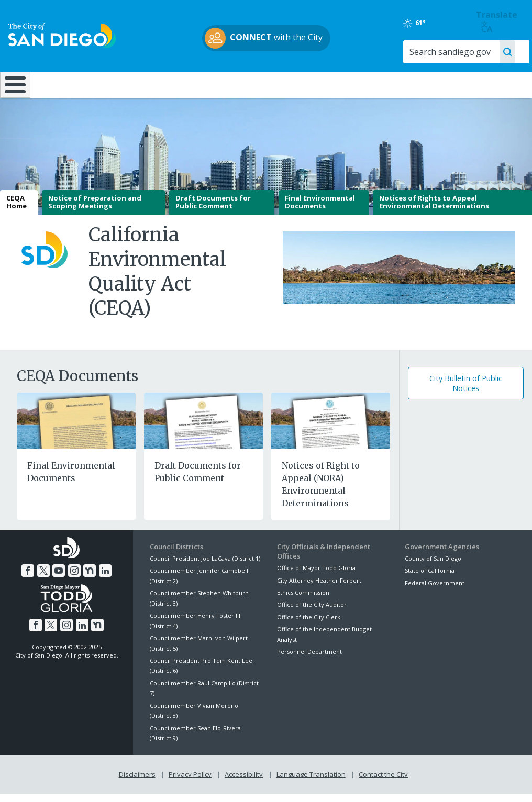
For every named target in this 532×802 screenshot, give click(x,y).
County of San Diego (433, 566)
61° (414, 23)
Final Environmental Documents (320, 209)
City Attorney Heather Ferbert (319, 588)
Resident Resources (148, 84)
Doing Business (229, 84)
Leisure (67, 84)
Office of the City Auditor (312, 612)
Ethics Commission (303, 600)
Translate (497, 21)
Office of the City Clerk (309, 624)
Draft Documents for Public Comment (213, 209)
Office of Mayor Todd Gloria (316, 576)
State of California (430, 578)
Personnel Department (309, 659)
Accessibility (244, 782)
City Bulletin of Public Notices (466, 391)
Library (311, 84)
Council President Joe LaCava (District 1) (205, 566)
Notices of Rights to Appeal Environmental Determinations (434, 209)
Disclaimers (137, 782)
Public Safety (398, 84)
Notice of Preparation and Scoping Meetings (95, 209)
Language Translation (311, 782)
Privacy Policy (190, 782)
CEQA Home (16, 209)
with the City (264, 38)
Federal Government (435, 590)
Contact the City (383, 782)
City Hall (487, 84)
